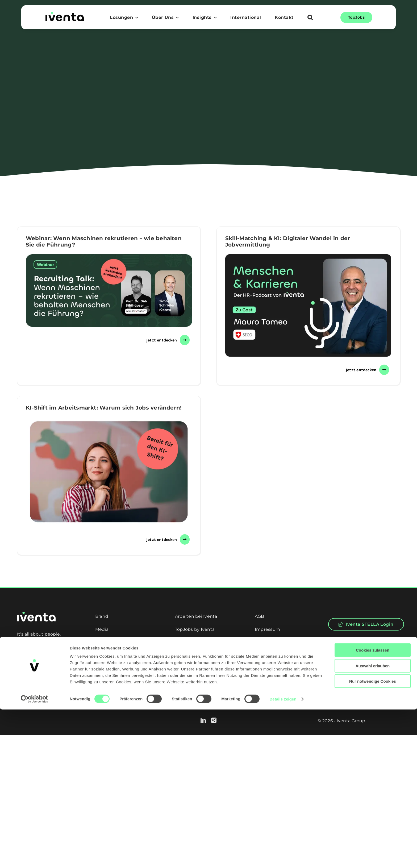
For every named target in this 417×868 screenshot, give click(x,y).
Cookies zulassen (373, 809)
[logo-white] (36, 614)
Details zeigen (283, 857)
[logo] (65, 14)
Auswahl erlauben (373, 824)
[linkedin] (203, 720)
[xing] (214, 720)
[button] (310, 18)
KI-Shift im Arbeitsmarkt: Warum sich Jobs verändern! (104, 408)
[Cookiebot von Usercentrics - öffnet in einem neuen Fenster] (34, 858)
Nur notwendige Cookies (373, 840)
